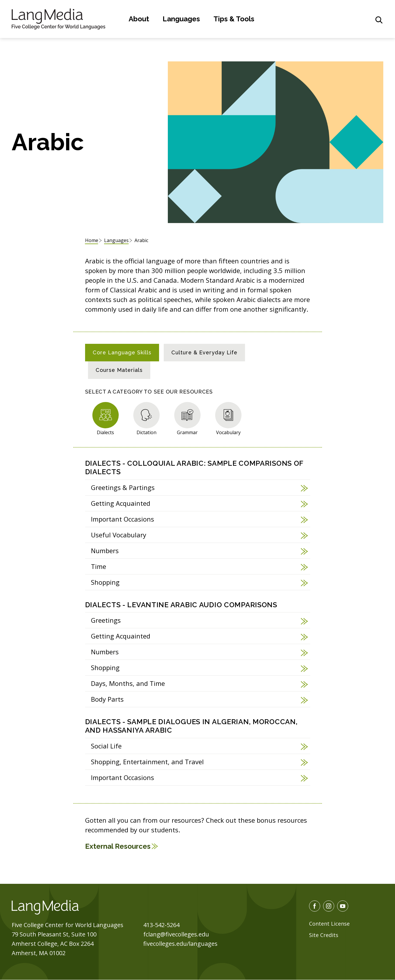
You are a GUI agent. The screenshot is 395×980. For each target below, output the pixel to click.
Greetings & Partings (123, 487)
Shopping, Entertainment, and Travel (147, 762)
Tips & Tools (234, 19)
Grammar (187, 432)
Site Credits (324, 935)
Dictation (146, 432)
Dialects (105, 432)
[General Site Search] (379, 20)
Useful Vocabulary (119, 535)
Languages (181, 19)
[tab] (122, 353)
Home (92, 240)
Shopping (105, 582)
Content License (329, 924)
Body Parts (107, 699)
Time (99, 566)
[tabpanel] (198, 620)
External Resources (118, 846)
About (139, 19)
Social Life (106, 746)
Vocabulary (228, 432)
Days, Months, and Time (128, 683)
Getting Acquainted (121, 503)
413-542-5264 (161, 925)
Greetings (106, 620)
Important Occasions (123, 519)
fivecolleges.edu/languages (180, 944)
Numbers (105, 551)
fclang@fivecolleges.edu (176, 934)
